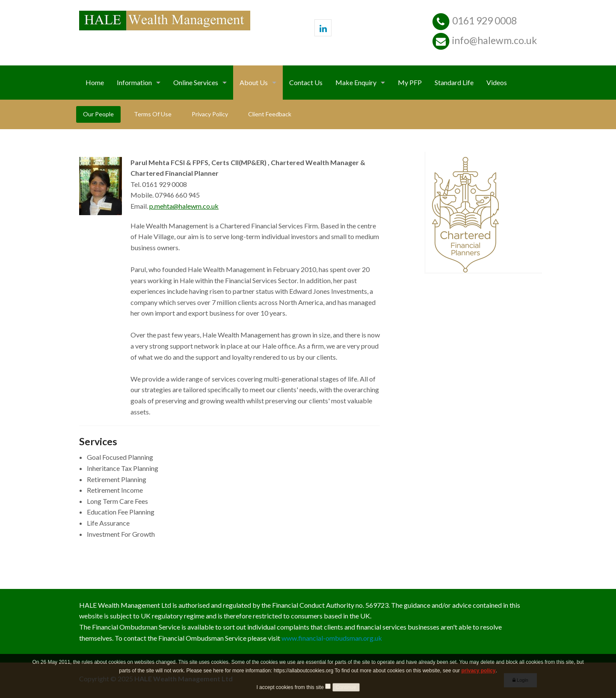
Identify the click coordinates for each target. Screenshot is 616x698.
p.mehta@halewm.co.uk (184, 206)
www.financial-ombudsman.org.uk (332, 638)
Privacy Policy (210, 114)
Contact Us (306, 82)
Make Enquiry (356, 82)
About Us (254, 82)
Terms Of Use (153, 114)
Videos (497, 82)
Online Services (196, 82)
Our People (98, 114)
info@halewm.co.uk (495, 40)
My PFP (410, 82)
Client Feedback (270, 114)
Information (134, 82)
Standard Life (454, 82)
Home (95, 82)
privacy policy (478, 680)
